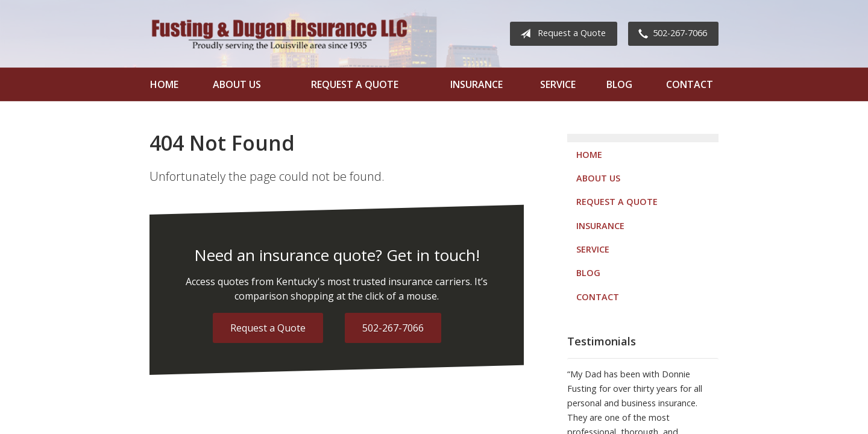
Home (164, 84)
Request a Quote (561, 34)
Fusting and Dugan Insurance (279, 34)
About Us (237, 84)
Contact (690, 84)
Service (558, 84)
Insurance (476, 84)
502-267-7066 (670, 34)
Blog (619, 84)
